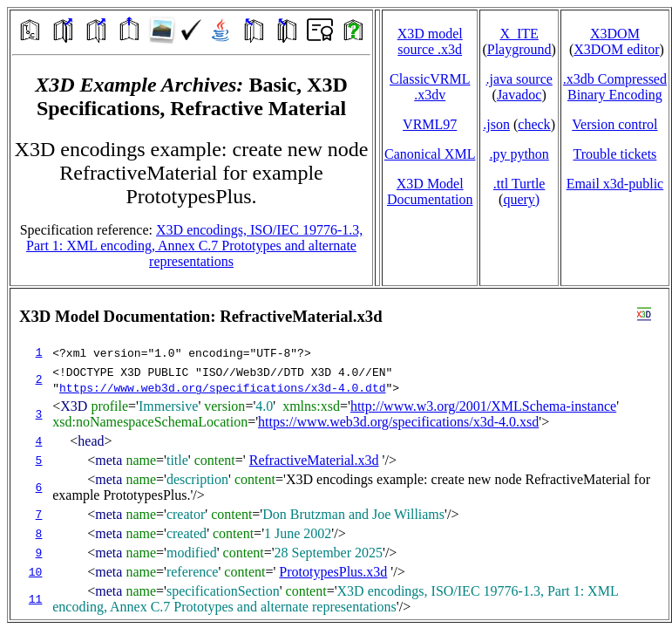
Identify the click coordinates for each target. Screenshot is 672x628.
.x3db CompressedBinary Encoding (615, 87)
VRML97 (430, 124)
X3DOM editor (616, 49)
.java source (519, 79)
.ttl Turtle (519, 184)
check (534, 124)
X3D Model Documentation (430, 191)
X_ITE (519, 34)
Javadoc (519, 95)
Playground (519, 49)
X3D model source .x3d (430, 41)
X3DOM (615, 34)
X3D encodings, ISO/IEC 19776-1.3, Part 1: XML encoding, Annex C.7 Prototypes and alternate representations (194, 246)
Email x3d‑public (615, 184)
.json (496, 124)
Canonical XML (430, 154)
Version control (614, 124)
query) (521, 199)
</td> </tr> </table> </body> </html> (339, 454)
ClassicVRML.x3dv (430, 87)
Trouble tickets (614, 154)
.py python (519, 154)
